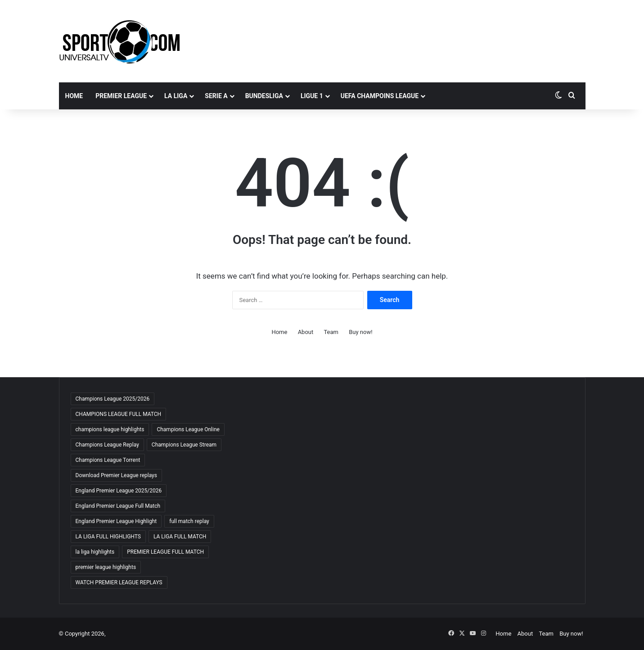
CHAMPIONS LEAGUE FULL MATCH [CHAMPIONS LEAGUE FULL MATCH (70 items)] (119, 414)
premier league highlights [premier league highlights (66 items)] (106, 567)
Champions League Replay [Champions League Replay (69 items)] (107, 445)
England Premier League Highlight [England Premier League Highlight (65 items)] (116, 521)
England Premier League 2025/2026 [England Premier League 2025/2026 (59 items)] (119, 491)
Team (331, 332)
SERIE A (216, 96)
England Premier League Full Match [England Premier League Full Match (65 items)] (118, 506)
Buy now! (360, 332)
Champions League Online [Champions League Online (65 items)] (188, 429)
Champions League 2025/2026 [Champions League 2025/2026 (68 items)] (113, 399)
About (306, 332)
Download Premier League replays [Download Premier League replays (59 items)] (116, 475)
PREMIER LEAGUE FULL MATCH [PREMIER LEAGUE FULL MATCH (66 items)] (165, 552)
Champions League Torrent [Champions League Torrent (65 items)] (108, 460)
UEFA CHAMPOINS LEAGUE (380, 96)
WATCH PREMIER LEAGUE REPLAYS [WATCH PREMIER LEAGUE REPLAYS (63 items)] (119, 582)
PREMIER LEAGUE (121, 96)
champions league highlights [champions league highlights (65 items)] (110, 429)
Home (74, 96)
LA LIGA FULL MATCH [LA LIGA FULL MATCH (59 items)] (180, 537)
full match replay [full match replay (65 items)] (189, 521)
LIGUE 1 (312, 96)
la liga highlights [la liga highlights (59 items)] (95, 552)
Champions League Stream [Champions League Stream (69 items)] (184, 445)
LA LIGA (176, 96)
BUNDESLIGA (264, 96)
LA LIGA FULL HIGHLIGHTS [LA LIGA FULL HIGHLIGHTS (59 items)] (108, 537)
